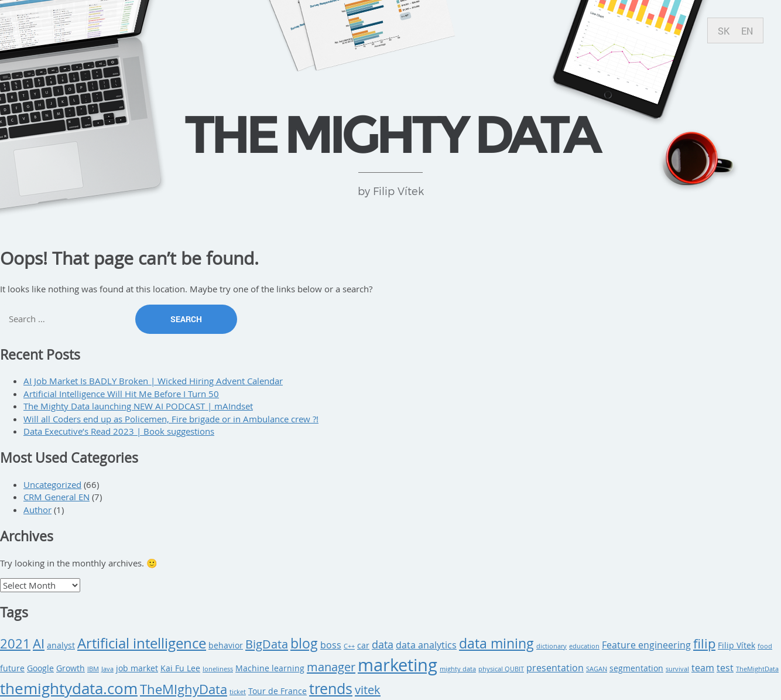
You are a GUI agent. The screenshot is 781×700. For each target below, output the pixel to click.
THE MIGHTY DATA (390, 134)
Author (37, 510)
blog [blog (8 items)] (304, 643)
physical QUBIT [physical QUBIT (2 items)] (501, 669)
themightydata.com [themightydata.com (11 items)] (69, 689)
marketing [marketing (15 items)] (398, 665)
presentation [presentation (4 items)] (555, 668)
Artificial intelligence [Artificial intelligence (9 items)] (142, 643)
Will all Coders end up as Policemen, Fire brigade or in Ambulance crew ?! (171, 419)
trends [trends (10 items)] (331, 689)
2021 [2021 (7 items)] (15, 643)
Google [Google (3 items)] (40, 668)
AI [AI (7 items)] (39, 643)
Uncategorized (52, 484)
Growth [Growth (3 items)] (71, 668)
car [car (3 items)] (363, 646)
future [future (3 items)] (12, 668)
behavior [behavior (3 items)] (226, 646)
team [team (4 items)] (703, 668)
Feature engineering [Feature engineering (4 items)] (646, 645)
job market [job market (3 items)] (137, 668)
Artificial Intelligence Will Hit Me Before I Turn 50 (121, 394)
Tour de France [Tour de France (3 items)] (278, 691)
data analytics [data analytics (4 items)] (426, 645)
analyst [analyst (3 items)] (61, 646)
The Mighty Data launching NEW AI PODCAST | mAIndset (138, 406)
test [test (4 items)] (725, 668)
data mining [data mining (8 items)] (496, 643)
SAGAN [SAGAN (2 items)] (597, 669)
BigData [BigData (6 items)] (267, 644)
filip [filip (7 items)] (704, 643)
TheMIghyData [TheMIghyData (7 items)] (184, 689)
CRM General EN (56, 497)
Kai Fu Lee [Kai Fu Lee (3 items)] (180, 668)
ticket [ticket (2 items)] (238, 692)
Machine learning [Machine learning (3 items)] (270, 668)
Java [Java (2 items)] (107, 669)
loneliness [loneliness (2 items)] (218, 669)
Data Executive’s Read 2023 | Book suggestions (119, 431)
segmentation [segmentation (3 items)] (636, 668)
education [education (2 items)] (584, 646)
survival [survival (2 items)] (677, 669)
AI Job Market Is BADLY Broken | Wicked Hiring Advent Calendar (153, 381)
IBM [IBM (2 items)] (93, 669)
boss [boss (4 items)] (331, 645)
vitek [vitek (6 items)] (368, 690)
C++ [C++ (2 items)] (349, 646)
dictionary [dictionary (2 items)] (552, 646)
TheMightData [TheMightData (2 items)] (757, 669)
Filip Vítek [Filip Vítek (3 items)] (737, 646)
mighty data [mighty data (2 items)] (458, 669)
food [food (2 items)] (765, 646)
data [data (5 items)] (383, 644)
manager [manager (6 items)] (331, 667)
